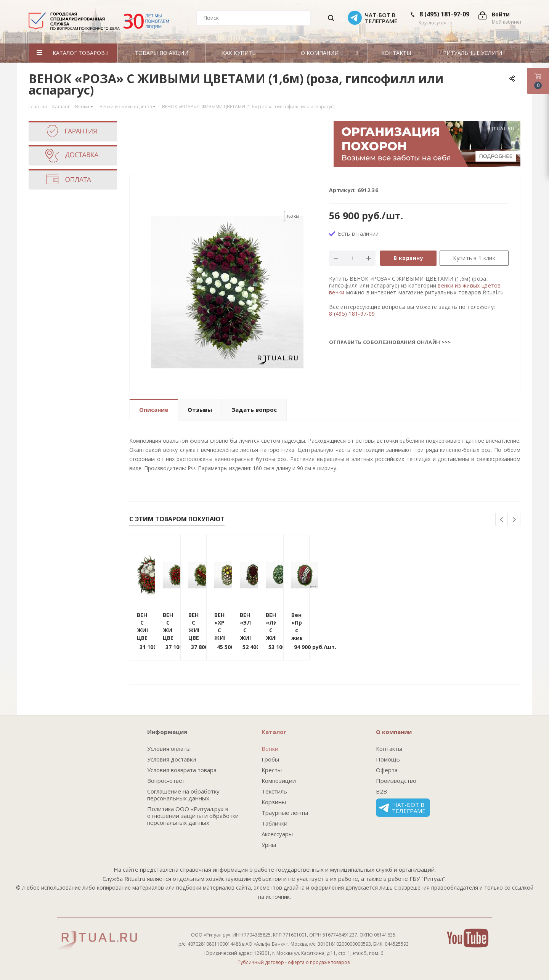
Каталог (274, 732)
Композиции (279, 781)
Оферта (387, 770)
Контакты (389, 749)
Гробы (270, 759)
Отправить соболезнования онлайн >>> (390, 342)
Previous (502, 520)
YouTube (468, 938)
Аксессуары (277, 834)
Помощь (388, 759)
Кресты (272, 770)
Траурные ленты (285, 813)
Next (514, 520)
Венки (270, 749)
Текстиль (274, 791)
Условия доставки (172, 759)
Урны (269, 845)
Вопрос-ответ (166, 781)
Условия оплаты (169, 749)
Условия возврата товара (182, 770)
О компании (394, 732)
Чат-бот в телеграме (402, 808)
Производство (396, 781)
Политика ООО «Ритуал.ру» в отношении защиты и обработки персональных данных (193, 816)
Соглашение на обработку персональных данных (183, 795)
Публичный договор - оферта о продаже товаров (294, 962)
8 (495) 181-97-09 (444, 14)
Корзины (274, 802)
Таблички (274, 823)
